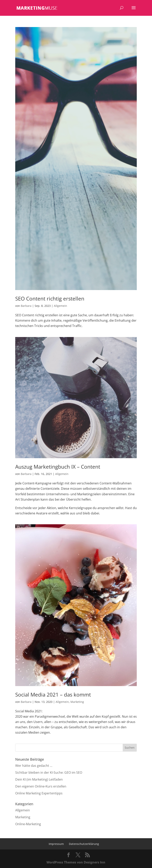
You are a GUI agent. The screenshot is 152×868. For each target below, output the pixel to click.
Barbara (26, 306)
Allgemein (60, 306)
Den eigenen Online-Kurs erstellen (41, 786)
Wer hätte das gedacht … (34, 766)
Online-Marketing (28, 824)
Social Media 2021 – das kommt (53, 695)
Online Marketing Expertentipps (39, 793)
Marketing (77, 702)
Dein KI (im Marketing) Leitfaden (39, 779)
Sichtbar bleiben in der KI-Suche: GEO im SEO (49, 772)
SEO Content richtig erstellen (50, 299)
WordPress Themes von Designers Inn (76, 862)
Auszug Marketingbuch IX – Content (58, 467)
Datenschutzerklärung (84, 844)
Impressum (56, 844)
